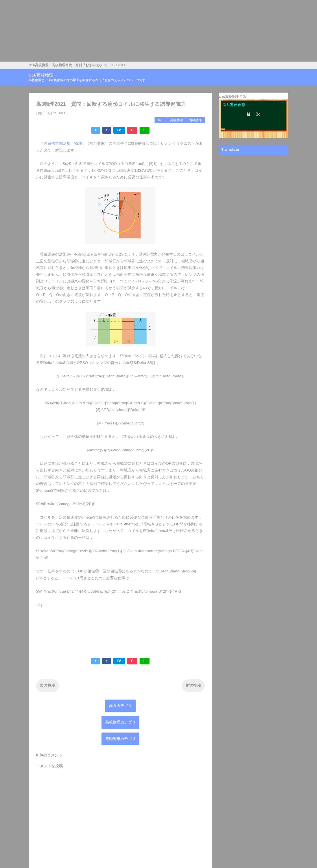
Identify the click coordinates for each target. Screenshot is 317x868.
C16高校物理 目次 (233, 97)
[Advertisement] (132, 31)
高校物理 (176, 120)
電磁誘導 (195, 120)
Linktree (119, 65)
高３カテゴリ (120, 706)
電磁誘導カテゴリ (121, 739)
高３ (161, 120)
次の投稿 (47, 686)
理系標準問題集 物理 (63, 143)
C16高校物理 (39, 65)
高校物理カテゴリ (121, 722)
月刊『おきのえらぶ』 (92, 65)
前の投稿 (193, 686)
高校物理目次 (62, 65)
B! (119, 130)
